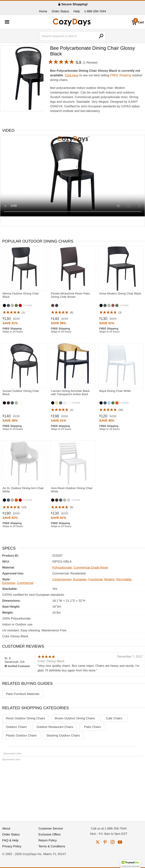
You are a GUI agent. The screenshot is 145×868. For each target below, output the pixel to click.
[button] (130, 864)
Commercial (25, 583)
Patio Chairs (92, 727)
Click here (72, 75)
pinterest (105, 842)
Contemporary (62, 579)
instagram (112, 842)
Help (77, 11)
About (6, 828)
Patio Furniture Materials (23, 694)
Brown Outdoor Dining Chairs (75, 718)
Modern (109, 579)
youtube (120, 842)
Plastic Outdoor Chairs (21, 735)
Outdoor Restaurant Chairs (55, 727)
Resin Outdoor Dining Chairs (25, 718)
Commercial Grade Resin (91, 567)
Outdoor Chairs (16, 727)
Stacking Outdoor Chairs (63, 735)
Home (43, 11)
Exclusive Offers (50, 834)
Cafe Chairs (114, 718)
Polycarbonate (62, 567)
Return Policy (48, 840)
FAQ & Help (10, 840)
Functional (95, 579)
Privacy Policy (12, 846)
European (80, 579)
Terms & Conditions (52, 846)
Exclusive (9, 583)
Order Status (60, 11)
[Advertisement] (72, 789)
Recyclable (124, 579)
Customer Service (51, 828)
